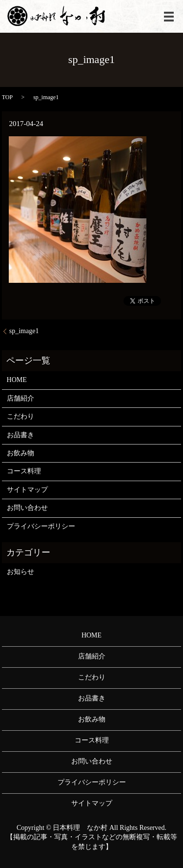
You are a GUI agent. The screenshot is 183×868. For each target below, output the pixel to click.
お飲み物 (20, 453)
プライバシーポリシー (41, 526)
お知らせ (20, 572)
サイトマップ (27, 490)
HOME (17, 380)
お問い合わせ (27, 508)
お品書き (20, 435)
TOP (7, 97)
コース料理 (24, 471)
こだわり (20, 416)
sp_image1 (24, 331)
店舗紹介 (20, 398)
